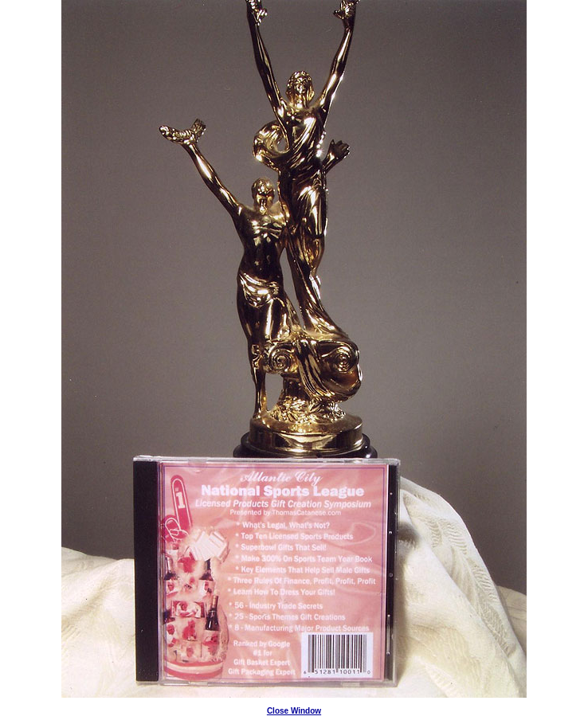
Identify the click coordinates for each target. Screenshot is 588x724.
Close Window (294, 711)
